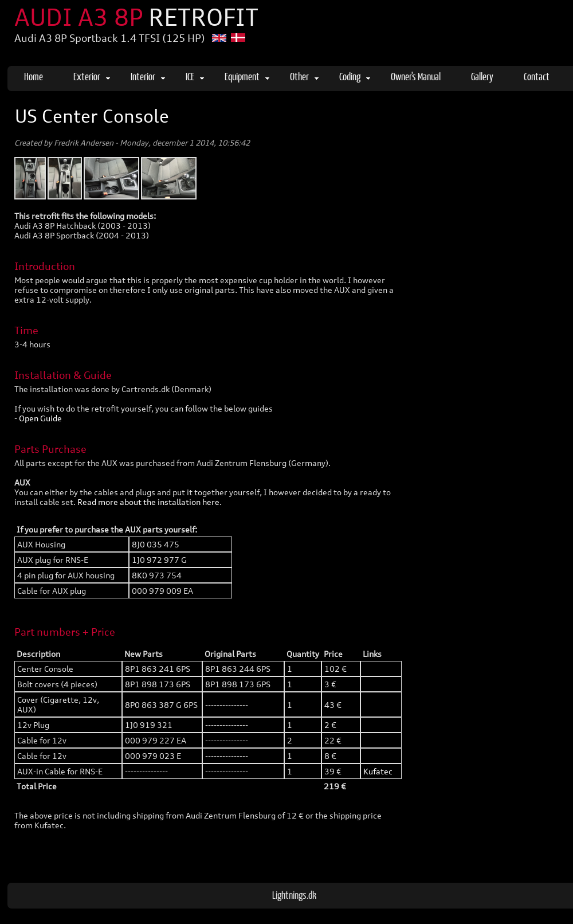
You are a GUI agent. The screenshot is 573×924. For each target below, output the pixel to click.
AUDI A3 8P (136, 17)
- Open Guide (38, 418)
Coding (355, 76)
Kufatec (378, 771)
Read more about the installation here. (150, 502)
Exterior (92, 76)
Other (304, 76)
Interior (148, 76)
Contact (537, 76)
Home (34, 76)
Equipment (247, 76)
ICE (195, 76)
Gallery (482, 76)
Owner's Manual (416, 76)
